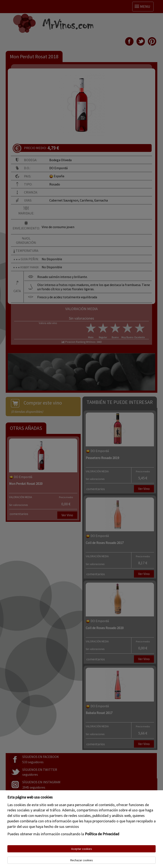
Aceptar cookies (82, 849)
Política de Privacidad (102, 834)
